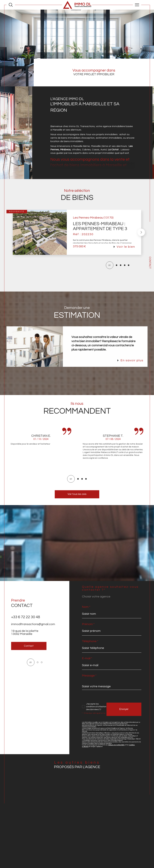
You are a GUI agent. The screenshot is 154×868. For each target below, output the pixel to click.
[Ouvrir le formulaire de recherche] (11, 5)
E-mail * (87, 658)
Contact (150, 263)
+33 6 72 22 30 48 (26, 623)
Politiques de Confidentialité (116, 745)
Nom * (86, 607)
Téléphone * (90, 641)
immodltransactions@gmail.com (33, 630)
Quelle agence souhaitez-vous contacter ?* (110, 588)
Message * (89, 676)
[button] (141, 238)
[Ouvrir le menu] (137, 5)
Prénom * (88, 624)
